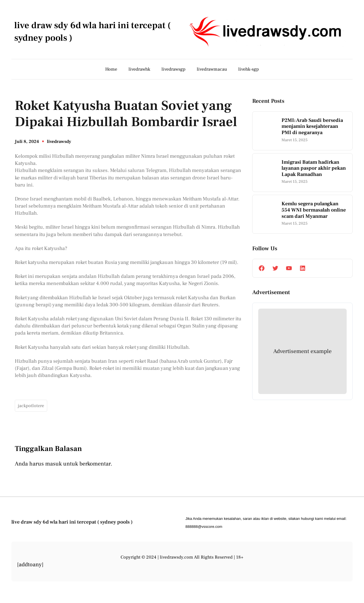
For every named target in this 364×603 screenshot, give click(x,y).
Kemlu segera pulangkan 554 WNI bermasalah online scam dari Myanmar (314, 210)
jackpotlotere (31, 406)
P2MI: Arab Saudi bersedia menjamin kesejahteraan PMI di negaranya (312, 127)
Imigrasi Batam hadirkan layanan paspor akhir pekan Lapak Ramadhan (314, 168)
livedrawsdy (59, 141)
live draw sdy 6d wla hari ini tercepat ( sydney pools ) (72, 522)
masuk (53, 464)
